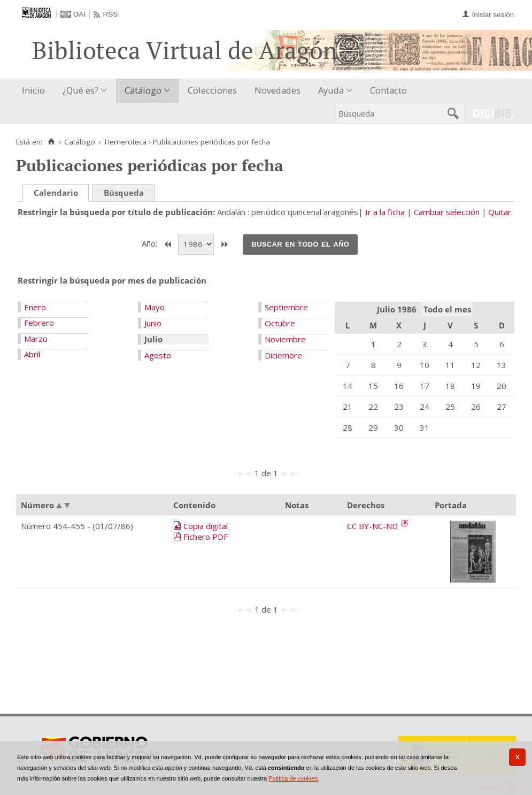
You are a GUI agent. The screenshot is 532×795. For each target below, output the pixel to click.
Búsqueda (124, 193)
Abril (32, 354)
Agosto (158, 355)
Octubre (280, 323)
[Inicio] (51, 142)
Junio (153, 323)
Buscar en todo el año (300, 243)
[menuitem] (36, 91)
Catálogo (143, 90)
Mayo (155, 307)
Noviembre (285, 339)
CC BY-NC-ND (373, 526)
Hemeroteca (126, 142)
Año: (151, 243)
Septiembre (286, 307)
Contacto (388, 90)
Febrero (39, 323)
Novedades (277, 90)
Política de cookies (293, 778)
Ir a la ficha (385, 212)
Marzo (36, 339)
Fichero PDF (206, 537)
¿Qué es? (80, 90)
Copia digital (206, 526)
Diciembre (283, 355)
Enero (35, 307)
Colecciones (212, 90)
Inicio (33, 90)
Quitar (500, 212)
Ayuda (331, 90)
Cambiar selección (447, 212)
